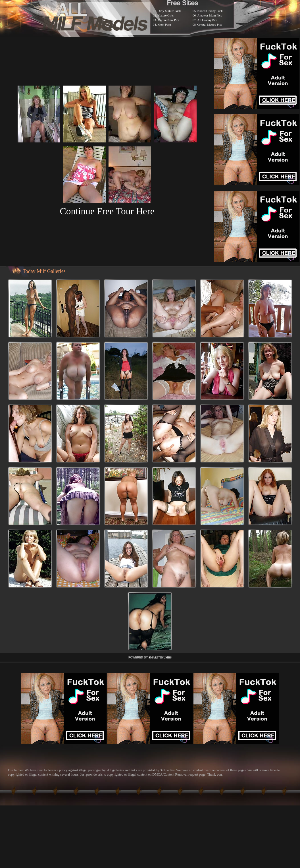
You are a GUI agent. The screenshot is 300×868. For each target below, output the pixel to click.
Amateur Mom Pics (210, 15)
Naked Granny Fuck (210, 11)
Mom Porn (164, 24)
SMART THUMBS (160, 657)
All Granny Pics (208, 20)
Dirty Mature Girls (169, 11)
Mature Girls (166, 15)
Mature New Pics (168, 20)
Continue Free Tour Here (107, 211)
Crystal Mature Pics (210, 24)
